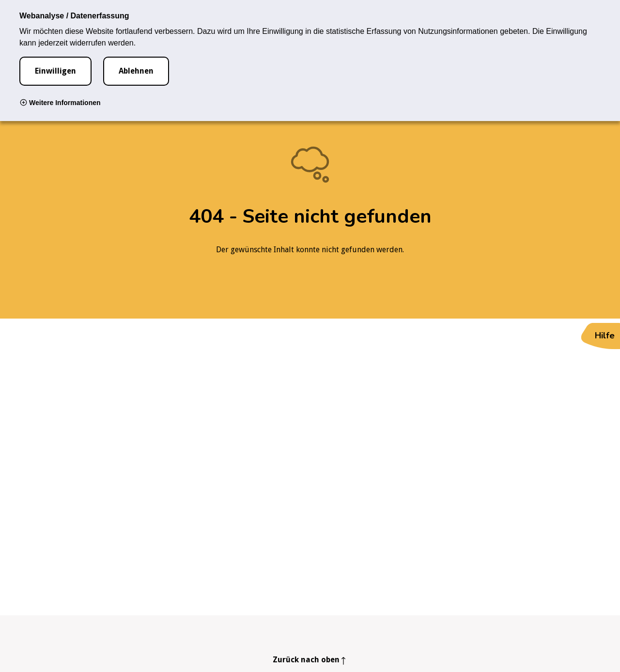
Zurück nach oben (306, 660)
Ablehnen (136, 71)
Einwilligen (55, 71)
